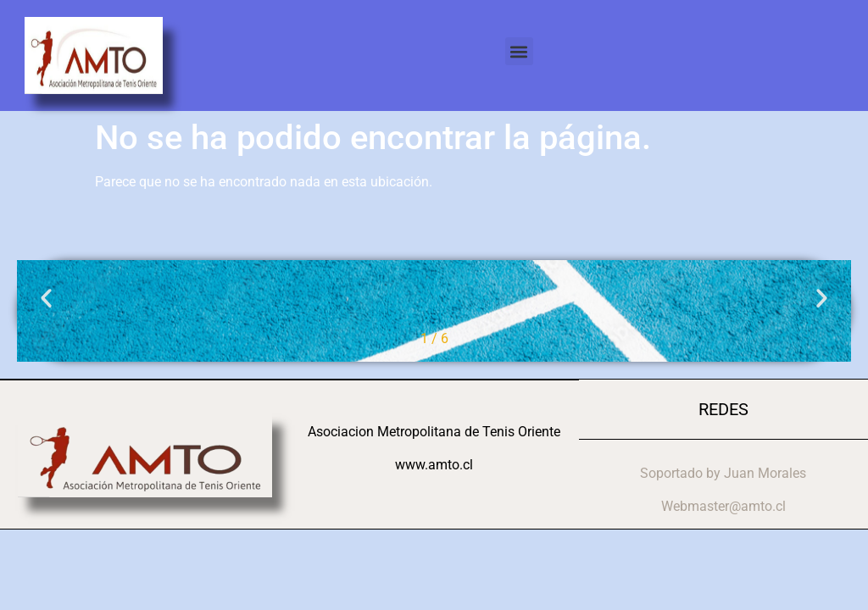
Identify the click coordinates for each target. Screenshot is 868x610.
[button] (519, 51)
